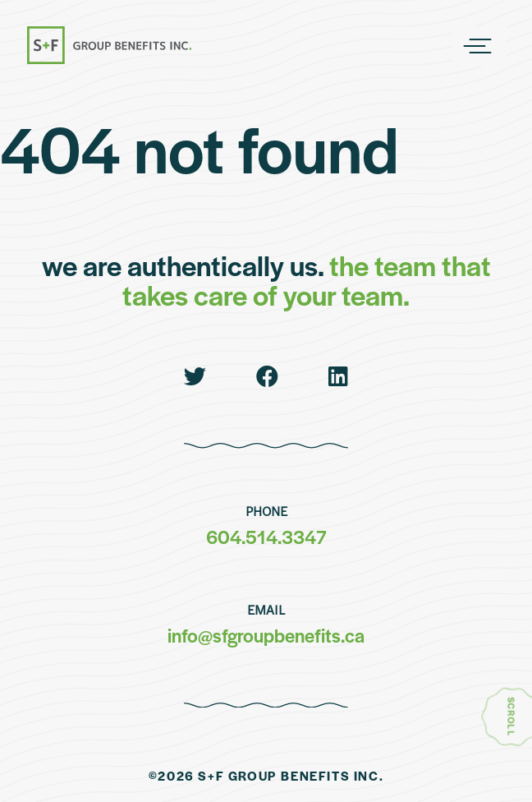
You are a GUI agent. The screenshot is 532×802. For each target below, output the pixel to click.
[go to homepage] (109, 46)
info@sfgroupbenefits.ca (266, 635)
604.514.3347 (266, 537)
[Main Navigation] (479, 46)
